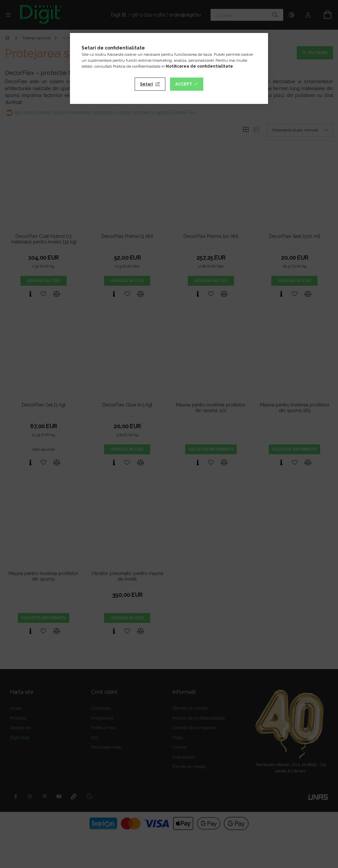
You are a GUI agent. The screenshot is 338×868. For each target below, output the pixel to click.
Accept (184, 84)
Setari (146, 84)
